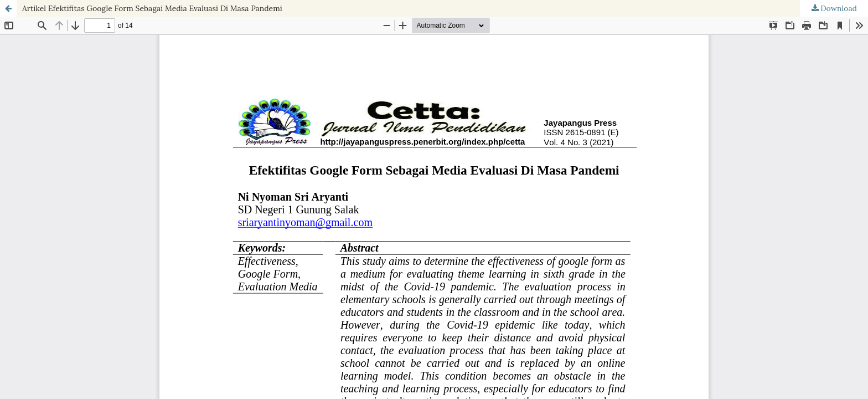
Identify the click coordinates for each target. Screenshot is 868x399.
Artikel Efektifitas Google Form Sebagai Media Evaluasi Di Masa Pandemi (152, 8)
